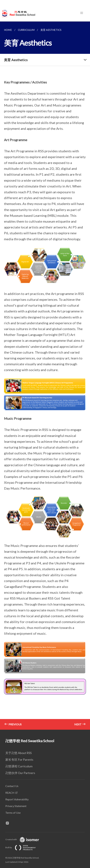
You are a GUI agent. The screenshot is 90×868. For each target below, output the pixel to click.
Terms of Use (13, 813)
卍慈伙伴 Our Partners (20, 773)
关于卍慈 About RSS (18, 753)
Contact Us (12, 786)
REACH (10, 793)
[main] (45, 376)
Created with (25, 839)
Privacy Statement (16, 806)
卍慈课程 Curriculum (19, 766)
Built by (23, 847)
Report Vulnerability (17, 799)
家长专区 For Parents (19, 760)
